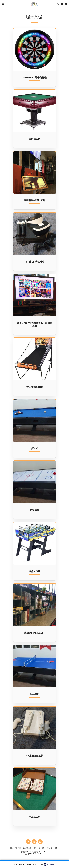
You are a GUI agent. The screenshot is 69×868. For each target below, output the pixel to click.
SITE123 (32, 854)
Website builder (40, 854)
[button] (3, 4)
